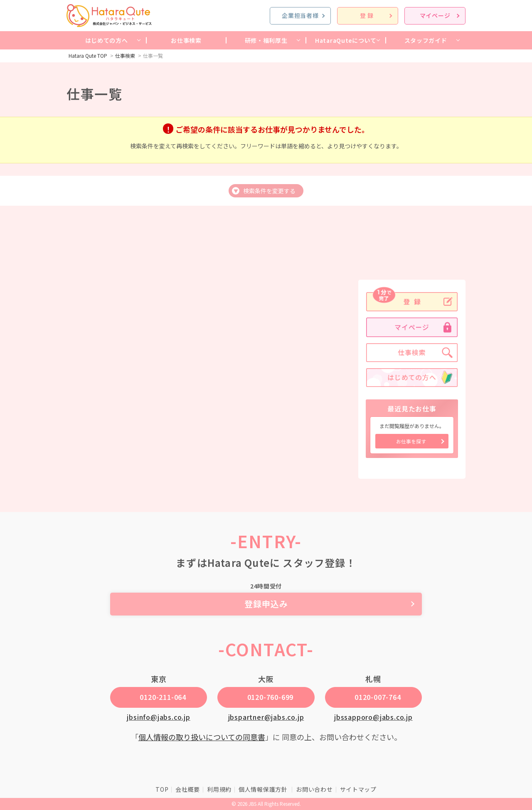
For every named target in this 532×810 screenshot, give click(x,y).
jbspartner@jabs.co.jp (266, 717)
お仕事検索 (186, 40)
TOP (162, 789)
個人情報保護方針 (264, 789)
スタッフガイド (426, 40)
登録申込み (266, 604)
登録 (367, 15)
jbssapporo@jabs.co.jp (373, 717)
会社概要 (188, 789)
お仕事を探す (411, 441)
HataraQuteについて (346, 40)
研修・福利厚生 (266, 40)
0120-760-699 (271, 697)
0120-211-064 (163, 697)
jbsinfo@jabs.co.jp (158, 717)
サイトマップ (358, 789)
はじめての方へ (107, 40)
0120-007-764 (378, 697)
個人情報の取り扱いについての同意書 (202, 737)
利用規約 (219, 789)
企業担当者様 (300, 15)
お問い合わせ (314, 789)
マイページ (435, 15)
